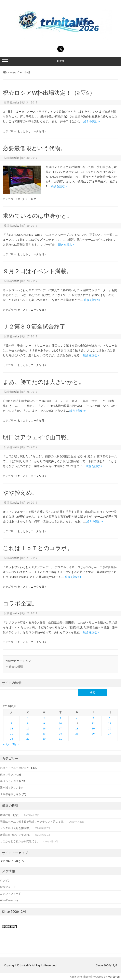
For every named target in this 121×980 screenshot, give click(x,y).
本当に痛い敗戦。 (11, 815)
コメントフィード (11, 894)
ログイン (5, 880)
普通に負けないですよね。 (16, 835)
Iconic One (76, 977)
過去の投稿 (14, 667)
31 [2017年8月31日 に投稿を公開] (60, 739)
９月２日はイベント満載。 (37, 271)
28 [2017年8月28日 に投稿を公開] (12, 739)
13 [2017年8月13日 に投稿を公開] (109, 723)
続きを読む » (92, 121)
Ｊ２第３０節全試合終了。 (37, 326)
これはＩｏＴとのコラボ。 (38, 548)
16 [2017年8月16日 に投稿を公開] (44, 729)
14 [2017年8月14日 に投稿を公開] (12, 729)
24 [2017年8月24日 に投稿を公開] (60, 734)
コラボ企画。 (20, 603)
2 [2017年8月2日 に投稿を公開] (44, 718)
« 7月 (7, 744)
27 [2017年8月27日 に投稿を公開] (109, 734)
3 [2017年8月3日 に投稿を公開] (60, 718)
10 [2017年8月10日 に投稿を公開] (60, 723)
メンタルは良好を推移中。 (16, 828)
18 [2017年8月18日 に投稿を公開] (77, 729)
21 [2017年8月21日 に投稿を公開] (12, 734)
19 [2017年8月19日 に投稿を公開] (93, 729)
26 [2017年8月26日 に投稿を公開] (93, 734)
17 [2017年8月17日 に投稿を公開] (60, 729)
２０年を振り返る (11, 794)
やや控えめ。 (20, 493)
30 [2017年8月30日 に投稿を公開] (44, 739)
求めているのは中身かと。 (38, 216)
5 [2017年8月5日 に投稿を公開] (93, 718)
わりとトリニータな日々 (32, 131)
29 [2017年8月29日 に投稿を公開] (28, 739)
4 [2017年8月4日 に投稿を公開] (77, 718)
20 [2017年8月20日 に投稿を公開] (109, 729)
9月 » (16, 744)
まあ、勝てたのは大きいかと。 (44, 382)
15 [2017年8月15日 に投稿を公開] (28, 729)
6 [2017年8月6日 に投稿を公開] (110, 718)
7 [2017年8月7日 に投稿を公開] (11, 723)
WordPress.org (9, 900)
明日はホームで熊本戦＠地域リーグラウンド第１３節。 (33, 822)
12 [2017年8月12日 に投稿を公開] (93, 723)
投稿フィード (8, 887)
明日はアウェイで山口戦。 (38, 437)
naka (16, 102)
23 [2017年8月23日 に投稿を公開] (44, 734)
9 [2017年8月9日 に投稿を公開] (44, 723)
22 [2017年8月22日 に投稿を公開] (28, 734)
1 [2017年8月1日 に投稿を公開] (28, 718)
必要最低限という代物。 (34, 148)
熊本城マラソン (9, 787)
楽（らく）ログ (27, 199)
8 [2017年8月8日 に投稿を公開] (28, 723)
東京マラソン (8, 774)
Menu (61, 61)
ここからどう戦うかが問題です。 (20, 841)
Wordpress (114, 977)
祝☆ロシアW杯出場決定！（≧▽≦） (49, 93)
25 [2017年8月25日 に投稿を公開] (77, 734)
